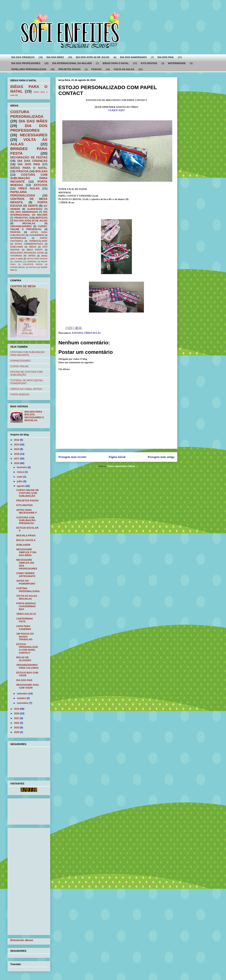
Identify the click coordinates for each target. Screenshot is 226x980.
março (21, 472)
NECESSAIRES (34, 135)
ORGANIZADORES (21, 226)
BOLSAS (41, 171)
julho (20, 481)
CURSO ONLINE (19, 366)
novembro (23, 703)
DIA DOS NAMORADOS (133, 57)
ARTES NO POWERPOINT (26, 582)
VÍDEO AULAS (92, 333)
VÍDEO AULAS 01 (26, 614)
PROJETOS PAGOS (69, 69)
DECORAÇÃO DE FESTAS (29, 157)
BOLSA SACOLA (26, 540)
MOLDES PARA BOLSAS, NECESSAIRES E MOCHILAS (34, 416)
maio (20, 477)
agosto (21, 486)
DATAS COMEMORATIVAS (29, 244)
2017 (17, 459)
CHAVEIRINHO (36, 235)
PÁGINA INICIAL (18, 267)
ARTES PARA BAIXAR (37, 259)
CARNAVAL (32, 262)
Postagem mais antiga (161, 457)
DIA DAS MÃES (55, 57)
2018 (17, 463)
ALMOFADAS (35, 209)
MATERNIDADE (177, 63)
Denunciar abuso (22, 940)
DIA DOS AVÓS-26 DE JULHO (93, 57)
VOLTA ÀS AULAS (124, 69)
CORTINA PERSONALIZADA (28, 590)
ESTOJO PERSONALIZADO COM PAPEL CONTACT (27, 648)
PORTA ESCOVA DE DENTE (29, 204)
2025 (17, 732)
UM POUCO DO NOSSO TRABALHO (25, 637)
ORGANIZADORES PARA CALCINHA (27, 666)
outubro (22, 698)
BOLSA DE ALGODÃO (24, 659)
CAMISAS (18, 262)
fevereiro (22, 467)
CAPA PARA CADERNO (24, 628)
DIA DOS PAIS (165, 57)
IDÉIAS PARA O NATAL (116, 63)
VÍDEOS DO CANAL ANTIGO (26, 389)
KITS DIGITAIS (149, 63)
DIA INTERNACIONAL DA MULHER (72, 63)
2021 (17, 718)
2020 (17, 713)
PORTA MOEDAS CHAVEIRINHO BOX (26, 606)
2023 (17, 728)
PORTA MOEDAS (20, 394)
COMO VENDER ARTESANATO (26, 575)
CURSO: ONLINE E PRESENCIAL (29, 228)
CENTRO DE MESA (23, 286)
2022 (17, 723)
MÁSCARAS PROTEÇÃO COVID (27, 253)
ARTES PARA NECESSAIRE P (27, 511)
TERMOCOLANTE (38, 241)
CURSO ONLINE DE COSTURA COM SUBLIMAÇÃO (28, 493)
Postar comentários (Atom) (121, 466)
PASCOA (15, 232)
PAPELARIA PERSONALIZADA (29, 69)
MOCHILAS (29, 223)
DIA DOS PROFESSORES (26, 63)
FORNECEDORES (20, 361)
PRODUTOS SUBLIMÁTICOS (31, 218)
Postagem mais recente (72, 457)
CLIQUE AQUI (117, 110)
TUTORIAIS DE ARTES (23, 256)
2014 (17, 444)
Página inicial (117, 457)
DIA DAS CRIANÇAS (23, 57)
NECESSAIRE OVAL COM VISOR (28, 686)
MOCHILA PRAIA (26, 536)
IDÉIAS (33, 247)
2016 (17, 454)
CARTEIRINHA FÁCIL (25, 620)
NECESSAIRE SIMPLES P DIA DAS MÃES (26, 552)
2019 (17, 709)
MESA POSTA (35, 250)
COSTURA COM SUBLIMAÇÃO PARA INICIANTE (29, 178)
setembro (23, 694)
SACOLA (33, 267)
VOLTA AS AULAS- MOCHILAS (27, 597)
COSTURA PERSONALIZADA (27, 114)
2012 (17, 440)
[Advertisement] (21, 811)
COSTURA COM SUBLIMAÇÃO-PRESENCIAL (26, 520)
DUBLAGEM (17, 247)
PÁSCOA (97, 69)
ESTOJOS (78, 333)
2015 (17, 449)
